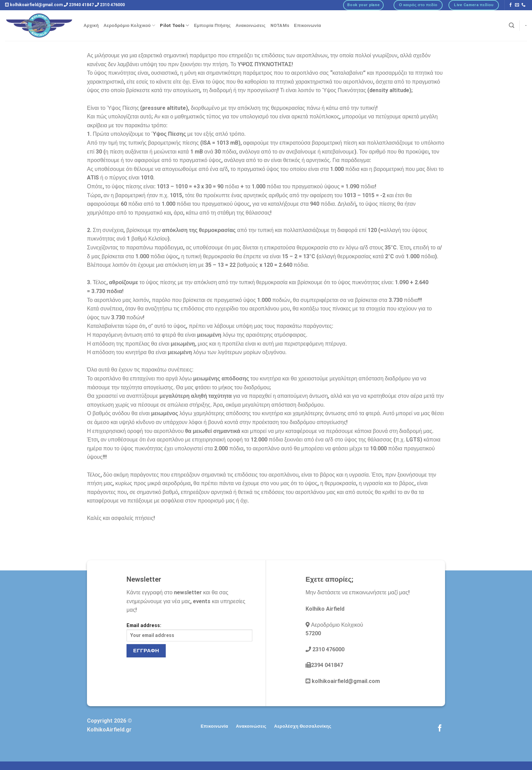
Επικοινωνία (307, 25)
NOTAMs (280, 25)
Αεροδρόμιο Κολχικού (130, 25)
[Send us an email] (517, 5)
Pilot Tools (174, 25)
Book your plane (363, 5)
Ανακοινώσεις (251, 25)
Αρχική (91, 25)
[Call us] (523, 5)
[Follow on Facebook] (511, 5)
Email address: (189, 632)
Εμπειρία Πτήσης (212, 25)
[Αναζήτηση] (512, 25)
